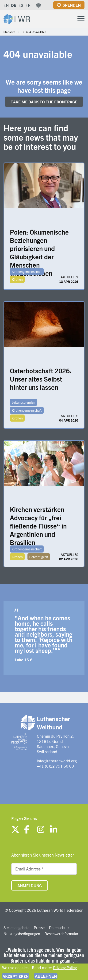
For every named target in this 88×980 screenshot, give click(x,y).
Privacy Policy (65, 968)
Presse (39, 928)
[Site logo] (17, 18)
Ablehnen (46, 976)
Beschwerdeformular (61, 934)
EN (6, 5)
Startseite (9, 32)
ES (21, 5)
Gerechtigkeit (39, 557)
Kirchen (17, 279)
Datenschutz (59, 928)
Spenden (72, 5)
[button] (38, 5)
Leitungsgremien (23, 402)
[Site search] (69, 19)
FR (28, 5)
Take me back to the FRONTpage (44, 102)
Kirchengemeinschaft (27, 272)
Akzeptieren (16, 976)
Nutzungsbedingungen (22, 934)
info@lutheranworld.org (57, 761)
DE (14, 5)
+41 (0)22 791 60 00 (55, 766)
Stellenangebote (16, 928)
